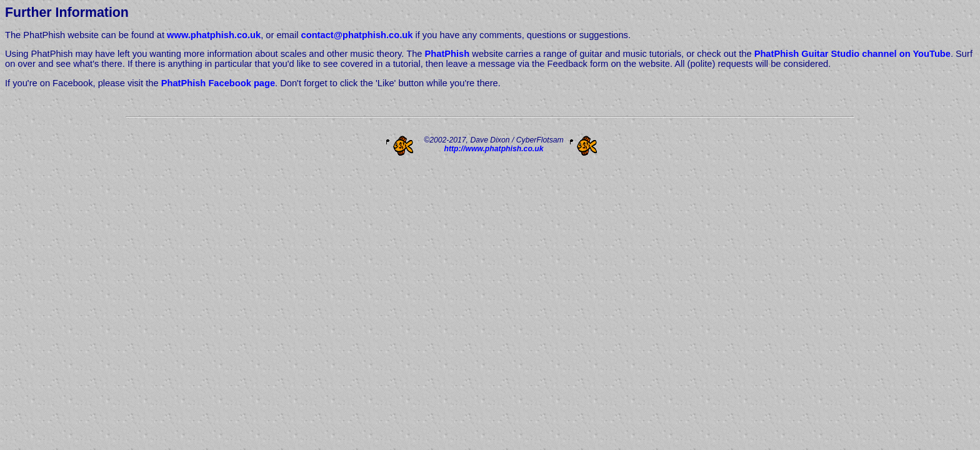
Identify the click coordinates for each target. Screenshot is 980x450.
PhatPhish (447, 54)
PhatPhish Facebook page (218, 83)
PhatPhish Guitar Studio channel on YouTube (852, 54)
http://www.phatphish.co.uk (493, 149)
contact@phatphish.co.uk (357, 35)
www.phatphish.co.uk (214, 35)
